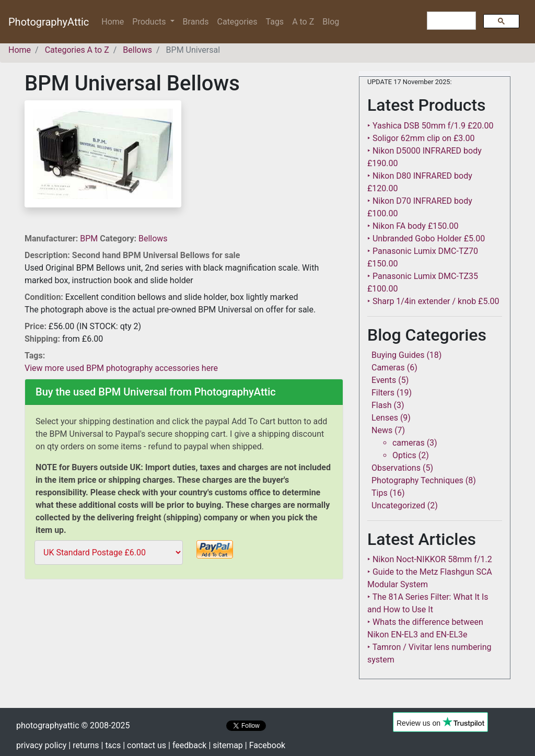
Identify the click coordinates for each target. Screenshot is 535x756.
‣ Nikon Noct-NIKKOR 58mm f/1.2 (430, 559)
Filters (383, 393)
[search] (450, 21)
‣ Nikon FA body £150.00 (413, 226)
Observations (396, 468)
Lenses (385, 418)
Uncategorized (398, 505)
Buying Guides (398, 355)
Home (115, 21)
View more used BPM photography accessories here (121, 368)
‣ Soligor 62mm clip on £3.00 (421, 138)
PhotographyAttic (49, 22)
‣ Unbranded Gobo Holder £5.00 (426, 239)
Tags (275, 22)
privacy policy (41, 745)
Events (384, 380)
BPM (90, 239)
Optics (404, 455)
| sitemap (225, 745)
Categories (237, 22)
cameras (409, 443)
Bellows (153, 239)
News (382, 430)
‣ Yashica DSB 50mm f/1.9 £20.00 (431, 126)
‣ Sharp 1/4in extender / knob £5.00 (433, 301)
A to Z (303, 22)
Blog (331, 22)
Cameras (388, 368)
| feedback (187, 745)
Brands (196, 22)
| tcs (111, 745)
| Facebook (265, 745)
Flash (382, 405)
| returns (84, 745)
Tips (380, 493)
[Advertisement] (184, 657)
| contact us (144, 745)
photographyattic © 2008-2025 (73, 725)
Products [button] (150, 22)
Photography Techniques (417, 480)
